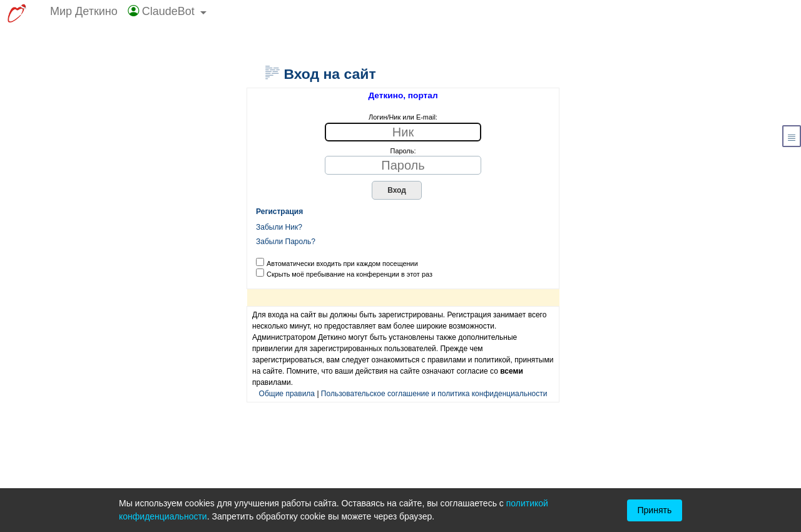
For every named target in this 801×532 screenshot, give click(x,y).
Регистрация (279, 212)
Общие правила (287, 394)
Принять (655, 510)
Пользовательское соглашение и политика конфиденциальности (434, 394)
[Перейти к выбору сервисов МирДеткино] (17, 14)
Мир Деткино (84, 11)
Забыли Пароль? (286, 242)
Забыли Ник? (279, 227)
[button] (167, 14)
